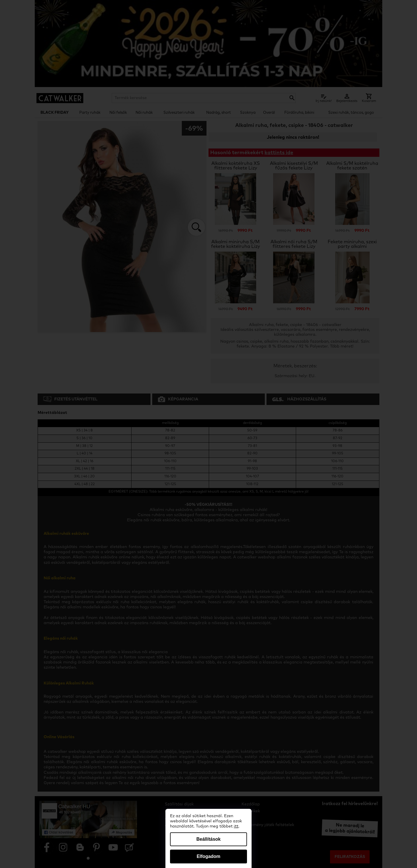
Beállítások (208, 839)
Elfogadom (209, 856)
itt (236, 826)
